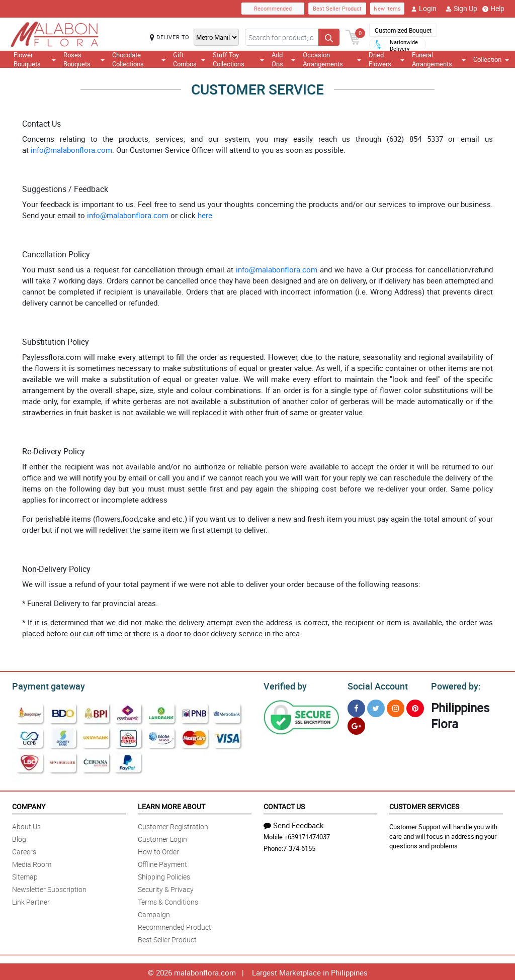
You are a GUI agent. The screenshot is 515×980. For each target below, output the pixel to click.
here (205, 215)
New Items (387, 8)
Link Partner (31, 900)
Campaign (154, 913)
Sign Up (461, 9)
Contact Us (284, 805)
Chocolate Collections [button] (139, 59)
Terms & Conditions (168, 900)
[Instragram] (396, 707)
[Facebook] (356, 707)
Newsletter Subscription (49, 888)
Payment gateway (44, 685)
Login (424, 9)
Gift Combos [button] (189, 59)
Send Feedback (294, 824)
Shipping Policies (164, 875)
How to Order (158, 850)
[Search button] (329, 37)
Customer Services (424, 805)
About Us (26, 825)
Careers (24, 850)
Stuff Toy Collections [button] (238, 59)
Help (493, 9)
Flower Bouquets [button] (35, 59)
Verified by (284, 685)
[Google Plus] (356, 724)
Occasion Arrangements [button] (332, 59)
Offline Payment (162, 863)
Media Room (32, 863)
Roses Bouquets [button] (84, 59)
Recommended (273, 8)
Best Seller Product (337, 8)
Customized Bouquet (403, 30)
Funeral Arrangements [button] (439, 59)
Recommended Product (175, 925)
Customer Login (162, 838)
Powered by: (454, 685)
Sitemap (25, 875)
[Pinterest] (415, 707)
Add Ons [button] (283, 59)
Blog (19, 838)
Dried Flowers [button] (386, 59)
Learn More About (171, 805)
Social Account (375, 685)
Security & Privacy (166, 888)
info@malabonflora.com (71, 150)
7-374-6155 (299, 847)
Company (29, 805)
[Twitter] (376, 707)
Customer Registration (173, 825)
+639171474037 (307, 835)
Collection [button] (491, 59)
